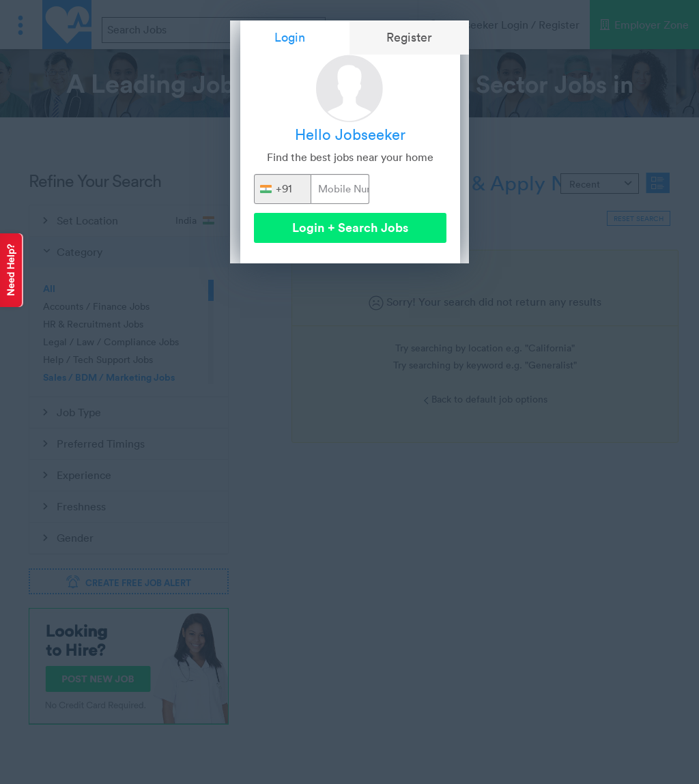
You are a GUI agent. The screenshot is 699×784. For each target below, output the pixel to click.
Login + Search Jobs (350, 228)
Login (290, 37)
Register (409, 37)
